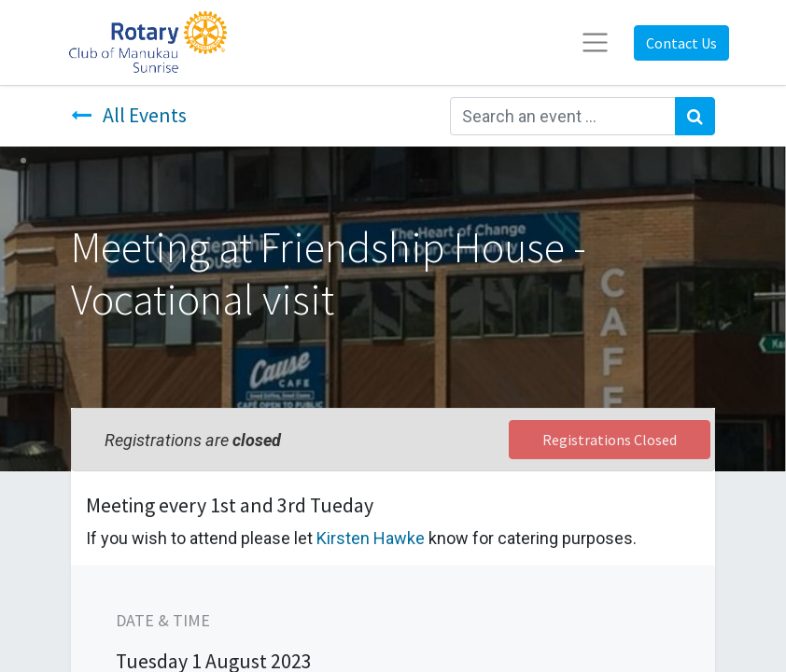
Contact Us (681, 43)
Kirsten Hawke (371, 538)
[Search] (695, 116)
